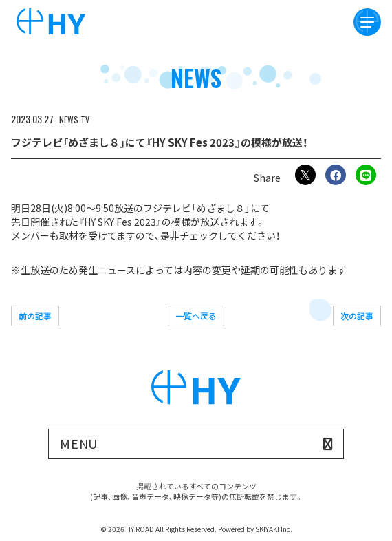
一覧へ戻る (196, 316)
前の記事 (35, 316)
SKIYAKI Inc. (274, 529)
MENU (79, 443)
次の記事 (357, 316)
